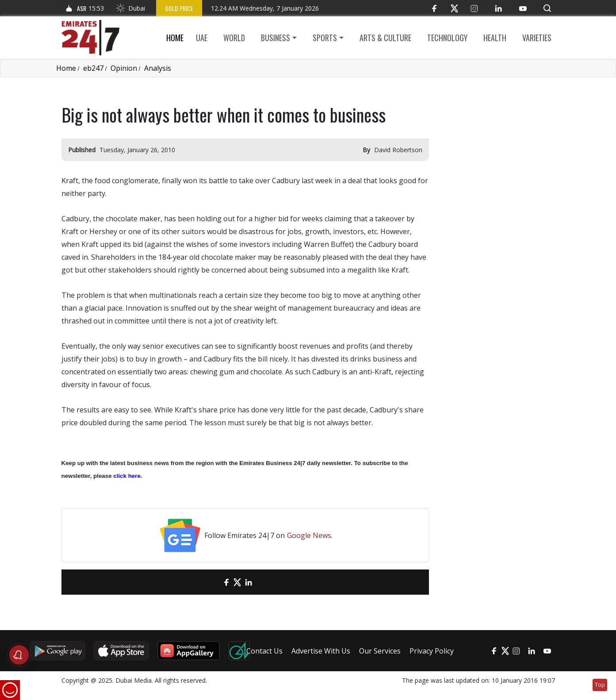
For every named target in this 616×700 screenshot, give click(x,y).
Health (495, 38)
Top (600, 685)
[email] (211, 582)
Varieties (537, 38)
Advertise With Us (321, 651)
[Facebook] (434, 8)
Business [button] (275, 38)
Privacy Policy (432, 651)
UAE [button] (202, 38)
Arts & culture (385, 38)
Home (175, 38)
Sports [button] (325, 38)
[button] (547, 8)
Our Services (380, 651)
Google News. (310, 535)
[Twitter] (454, 8)
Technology (447, 38)
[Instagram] (474, 8)
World (234, 38)
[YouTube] (523, 8)
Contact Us (264, 651)
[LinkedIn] (499, 8)
